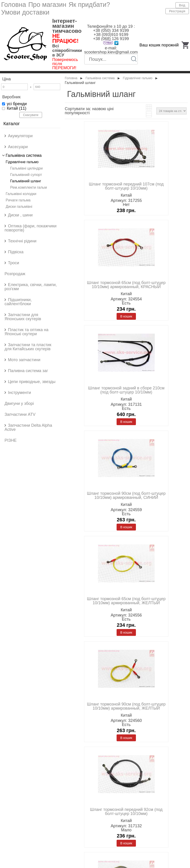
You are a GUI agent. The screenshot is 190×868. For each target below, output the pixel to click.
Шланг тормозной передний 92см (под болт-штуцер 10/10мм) (126, 812)
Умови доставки (25, 12)
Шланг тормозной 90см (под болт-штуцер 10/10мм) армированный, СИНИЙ (126, 495)
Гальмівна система (100, 78)
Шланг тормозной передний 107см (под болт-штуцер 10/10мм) (126, 186)
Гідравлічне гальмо (22, 162)
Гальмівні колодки (21, 194)
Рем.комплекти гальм (29, 187)
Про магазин (47, 5)
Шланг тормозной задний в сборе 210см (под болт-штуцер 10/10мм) (126, 390)
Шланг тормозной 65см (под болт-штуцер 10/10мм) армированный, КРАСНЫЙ (126, 285)
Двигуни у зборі (19, 404)
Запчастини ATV (20, 414)
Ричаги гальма (18, 200)
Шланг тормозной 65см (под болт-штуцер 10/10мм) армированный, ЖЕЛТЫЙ (126, 601)
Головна (14, 5)
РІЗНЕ (11, 440)
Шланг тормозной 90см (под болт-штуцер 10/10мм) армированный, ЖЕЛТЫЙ (126, 706)
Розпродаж (15, 274)
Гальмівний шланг (26, 181)
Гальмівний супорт (26, 175)
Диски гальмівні (19, 206)
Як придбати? (89, 5)
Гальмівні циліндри (26, 168)
